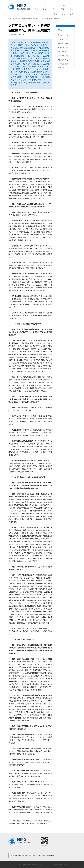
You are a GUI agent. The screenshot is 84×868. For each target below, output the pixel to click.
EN (64, 6)
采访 (19, 19)
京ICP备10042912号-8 (33, 864)
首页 (10, 19)
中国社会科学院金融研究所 (47, 855)
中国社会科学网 (34, 855)
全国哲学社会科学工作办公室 (20, 855)
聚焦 (14, 19)
